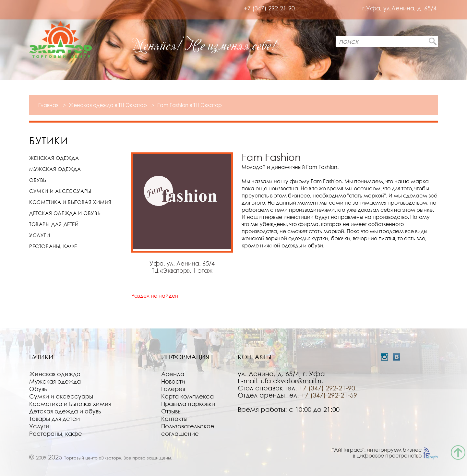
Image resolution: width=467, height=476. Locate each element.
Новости (173, 381)
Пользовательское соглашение (188, 430)
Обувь (38, 180)
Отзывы (171, 411)
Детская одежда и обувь (65, 213)
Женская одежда (54, 158)
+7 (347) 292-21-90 (269, 8)
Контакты (174, 419)
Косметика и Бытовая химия (70, 202)
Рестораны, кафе (53, 246)
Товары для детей (54, 224)
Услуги (40, 235)
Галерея (173, 389)
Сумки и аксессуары (60, 191)
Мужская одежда (55, 169)
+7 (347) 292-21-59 (329, 395)
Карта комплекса (187, 396)
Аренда (173, 374)
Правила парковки (188, 404)
